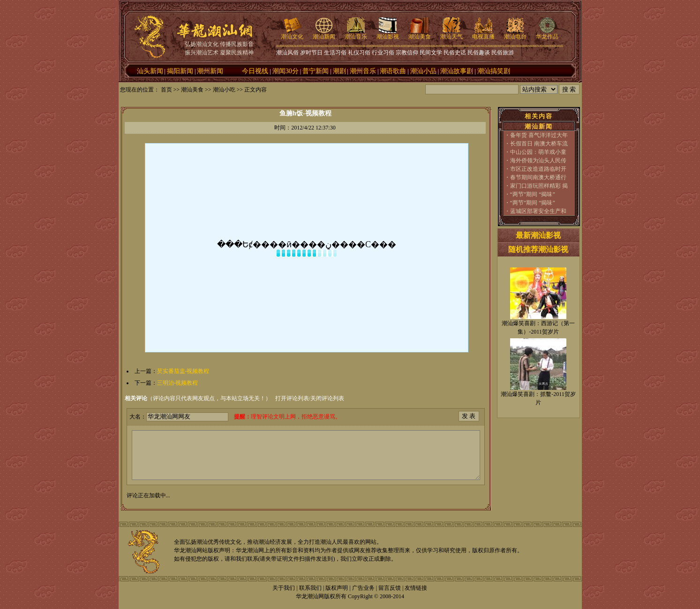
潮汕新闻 (324, 34)
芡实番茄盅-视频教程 (183, 371)
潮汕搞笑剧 (494, 71)
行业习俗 (383, 53)
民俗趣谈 (479, 53)
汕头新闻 (150, 71)
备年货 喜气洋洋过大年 (539, 135)
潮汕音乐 (356, 34)
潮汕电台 (515, 34)
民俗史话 (455, 53)
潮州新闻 (210, 71)
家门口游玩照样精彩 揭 (539, 186)
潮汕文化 (292, 34)
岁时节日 (311, 53)
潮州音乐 (363, 71)
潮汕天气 (452, 34)
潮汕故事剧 (457, 71)
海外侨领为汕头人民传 (538, 160)
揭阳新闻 (180, 71)
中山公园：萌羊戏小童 (538, 152)
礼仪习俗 (359, 53)
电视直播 (483, 34)
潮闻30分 (286, 71)
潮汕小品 (423, 71)
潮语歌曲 (393, 71)
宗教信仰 (407, 53)
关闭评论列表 (327, 398)
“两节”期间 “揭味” (533, 194)
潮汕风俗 (287, 53)
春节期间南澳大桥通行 (538, 177)
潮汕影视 (388, 34)
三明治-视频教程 (178, 383)
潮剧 (339, 71)
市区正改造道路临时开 (538, 169)
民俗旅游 (503, 53)
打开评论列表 (292, 398)
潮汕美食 (420, 34)
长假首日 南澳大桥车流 (539, 144)
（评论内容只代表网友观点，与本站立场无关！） (198, 398)
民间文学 (431, 53)
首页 (166, 90)
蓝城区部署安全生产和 (538, 211)
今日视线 (255, 71)
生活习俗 (335, 53)
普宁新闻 (316, 71)
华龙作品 (547, 34)
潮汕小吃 (224, 90)
